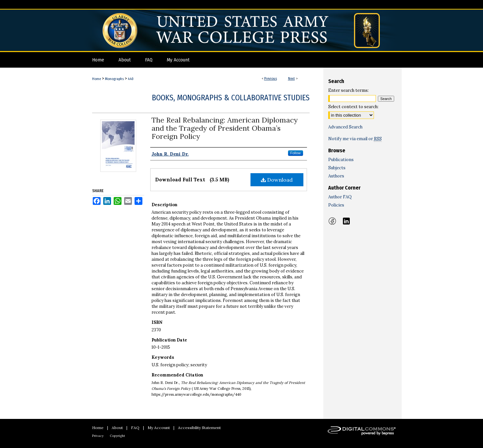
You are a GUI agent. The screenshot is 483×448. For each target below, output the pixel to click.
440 (131, 79)
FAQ (135, 428)
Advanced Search (345, 127)
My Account (159, 428)
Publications (341, 160)
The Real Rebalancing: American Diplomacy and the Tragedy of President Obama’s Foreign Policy (225, 128)
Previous (271, 79)
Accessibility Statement (199, 428)
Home (97, 79)
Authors (336, 176)
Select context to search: (353, 107)
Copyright (117, 436)
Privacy (98, 436)
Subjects (337, 168)
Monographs (114, 79)
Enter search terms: (348, 90)
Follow (296, 153)
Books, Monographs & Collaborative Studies (231, 98)
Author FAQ (340, 197)
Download (277, 180)
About (117, 428)
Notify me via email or (355, 139)
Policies (336, 205)
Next (291, 79)
